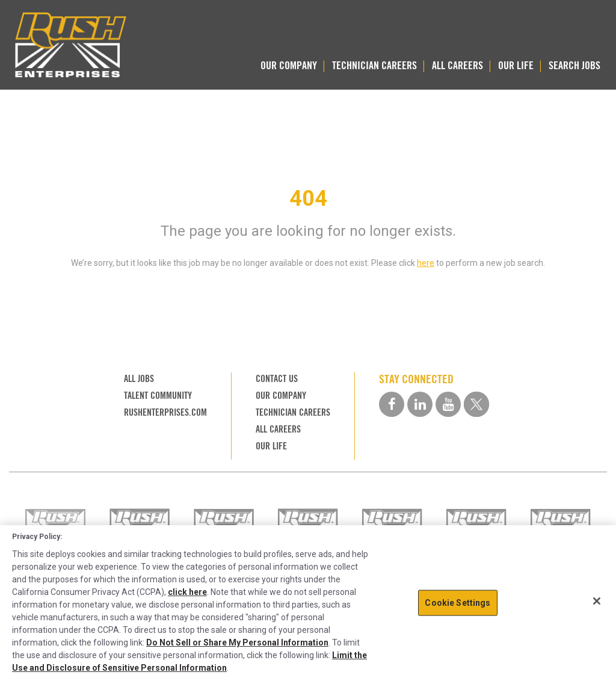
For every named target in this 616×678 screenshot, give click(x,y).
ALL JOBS (139, 379)
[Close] (597, 601)
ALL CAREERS (457, 65)
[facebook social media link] (392, 404)
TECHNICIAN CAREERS (374, 65)
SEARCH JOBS (574, 65)
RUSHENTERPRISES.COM (165, 412)
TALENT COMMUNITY (158, 396)
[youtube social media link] (448, 404)
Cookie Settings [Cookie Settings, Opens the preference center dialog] (457, 602)
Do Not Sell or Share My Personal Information (237, 643)
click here (187, 592)
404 (308, 199)
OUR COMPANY (289, 65)
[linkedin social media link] (420, 404)
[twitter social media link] (476, 404)
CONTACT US (277, 379)
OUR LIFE (516, 65)
